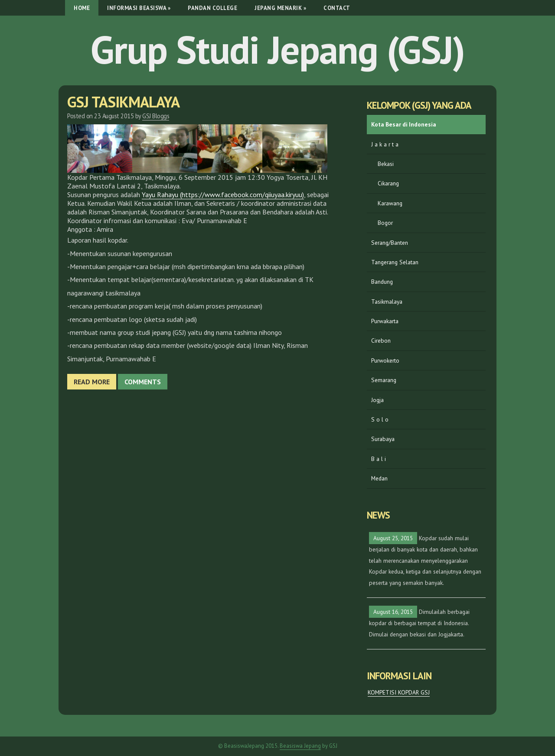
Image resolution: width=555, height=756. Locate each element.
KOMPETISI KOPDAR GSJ (399, 692)
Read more (92, 382)
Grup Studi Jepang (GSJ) (277, 49)
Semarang (384, 380)
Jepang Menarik (280, 8)
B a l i (379, 459)
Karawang (390, 203)
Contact (337, 8)
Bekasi (386, 164)
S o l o (380, 419)
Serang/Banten (390, 243)
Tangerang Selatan (395, 262)
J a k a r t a (385, 144)
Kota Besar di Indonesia (404, 124)
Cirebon (381, 341)
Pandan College (212, 8)
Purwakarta (385, 321)
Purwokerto (385, 360)
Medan (379, 478)
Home (82, 8)
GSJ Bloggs (156, 116)
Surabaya (383, 439)
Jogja (377, 400)
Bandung (382, 282)
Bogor (385, 223)
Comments (143, 382)
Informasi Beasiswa (139, 8)
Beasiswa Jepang (300, 746)
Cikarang (388, 183)
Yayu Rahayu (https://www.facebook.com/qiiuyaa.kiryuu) (223, 195)
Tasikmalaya (387, 302)
